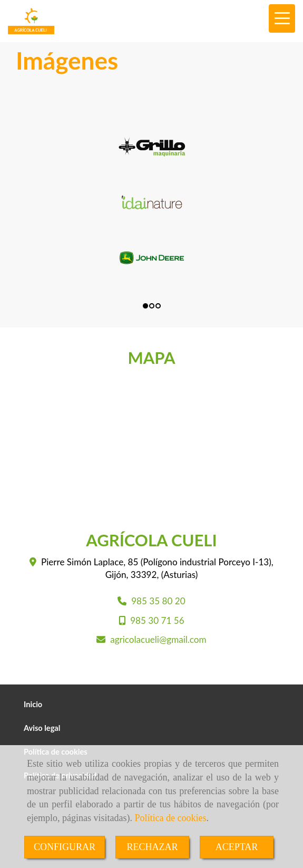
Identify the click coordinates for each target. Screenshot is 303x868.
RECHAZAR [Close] (152, 847)
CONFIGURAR (65, 847)
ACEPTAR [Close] (237, 847)
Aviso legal (42, 728)
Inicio (33, 704)
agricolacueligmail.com (158, 639)
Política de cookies (170, 818)
